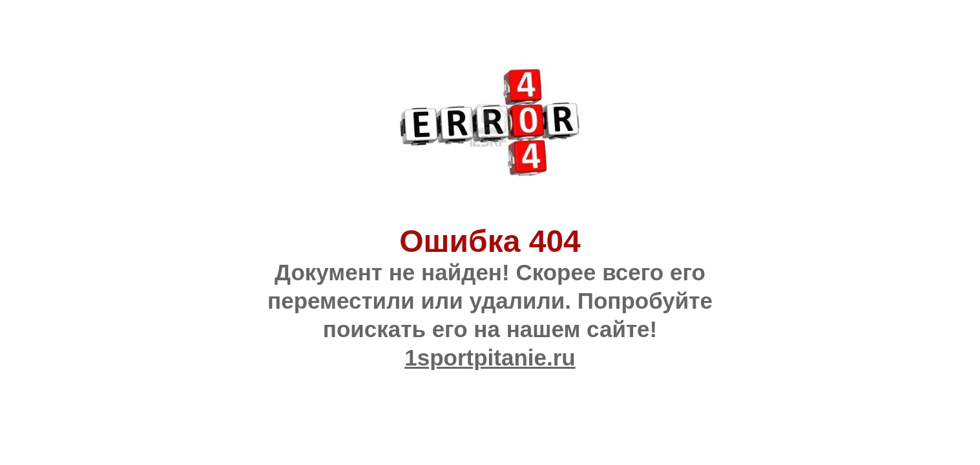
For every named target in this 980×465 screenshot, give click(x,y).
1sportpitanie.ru (490, 357)
